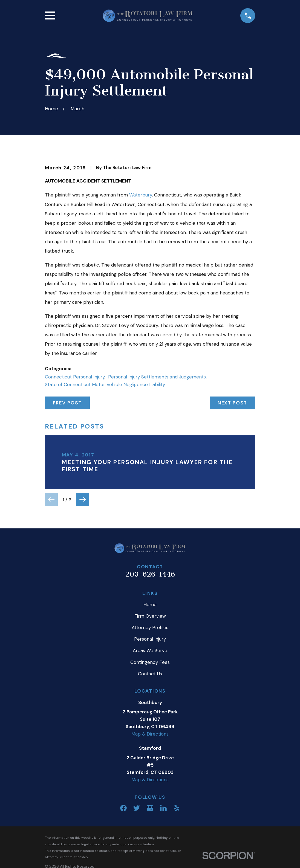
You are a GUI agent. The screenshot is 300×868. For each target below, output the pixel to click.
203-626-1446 (150, 574)
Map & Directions (150, 734)
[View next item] (83, 500)
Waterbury (141, 195)
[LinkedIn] (163, 808)
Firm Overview (150, 616)
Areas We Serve (150, 650)
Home (150, 604)
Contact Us (150, 674)
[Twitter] (137, 808)
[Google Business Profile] (150, 808)
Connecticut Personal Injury (75, 377)
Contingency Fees (150, 662)
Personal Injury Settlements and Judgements (157, 377)
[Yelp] (177, 808)
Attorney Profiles (150, 627)
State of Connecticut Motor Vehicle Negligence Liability (105, 384)
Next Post (232, 403)
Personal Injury (150, 639)
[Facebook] (123, 808)
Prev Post (67, 403)
